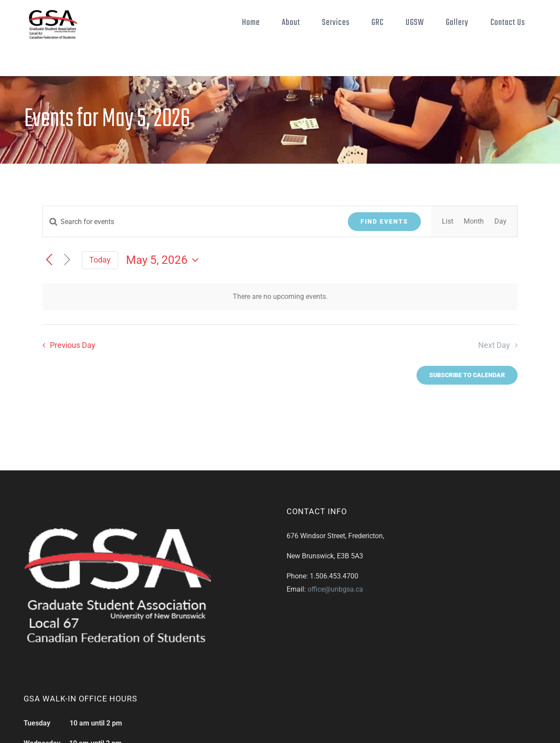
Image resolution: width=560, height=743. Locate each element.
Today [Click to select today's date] (100, 260)
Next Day (494, 345)
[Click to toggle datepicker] (164, 260)
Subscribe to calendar (467, 375)
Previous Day (73, 345)
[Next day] (67, 260)
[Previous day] (49, 260)
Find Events (384, 221)
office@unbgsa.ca (335, 589)
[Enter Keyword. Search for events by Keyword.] (190, 222)
